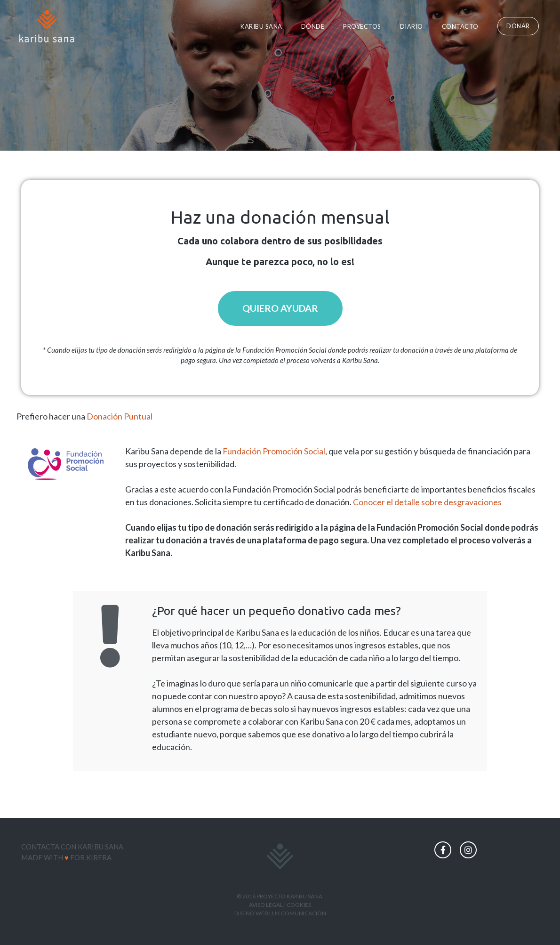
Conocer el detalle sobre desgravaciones (427, 502)
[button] (518, 26)
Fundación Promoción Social (274, 452)
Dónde (313, 26)
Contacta (40, 847)
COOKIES (299, 905)
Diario (412, 26)
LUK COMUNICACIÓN (298, 913)
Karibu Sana (261, 26)
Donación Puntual (120, 417)
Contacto (460, 26)
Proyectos (362, 26)
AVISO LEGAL (266, 905)
